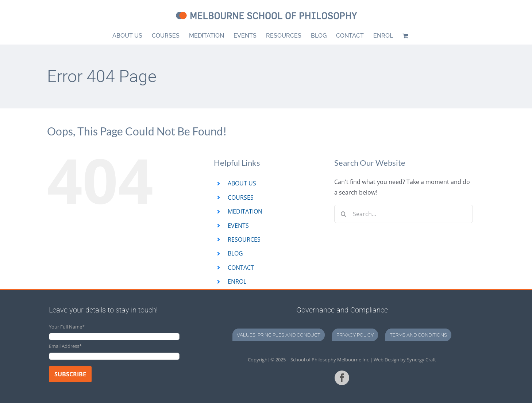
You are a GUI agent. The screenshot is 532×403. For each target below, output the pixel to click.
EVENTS (238, 226)
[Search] (343, 214)
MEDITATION (245, 211)
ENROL (237, 281)
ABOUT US (242, 183)
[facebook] (342, 378)
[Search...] (404, 214)
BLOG (235, 253)
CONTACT (241, 268)
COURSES (241, 197)
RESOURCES (244, 239)
